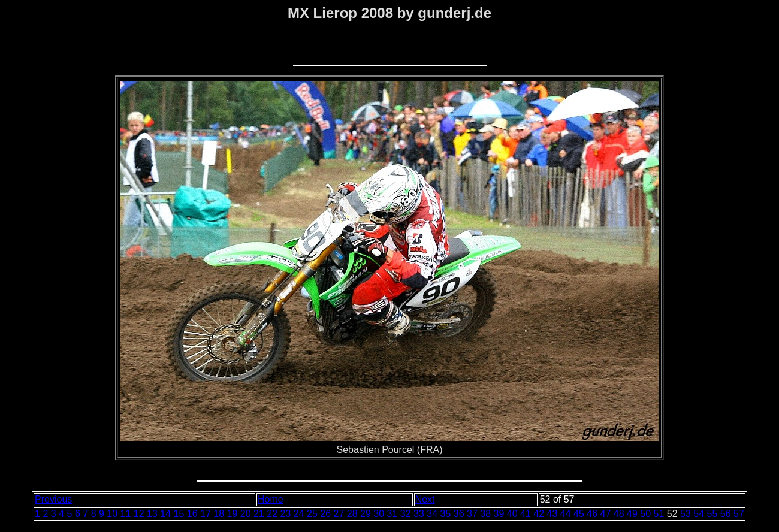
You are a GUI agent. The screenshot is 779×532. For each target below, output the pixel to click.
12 (139, 514)
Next (425, 499)
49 (632, 514)
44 (566, 514)
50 (645, 514)
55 (712, 514)
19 (233, 514)
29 (366, 514)
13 (152, 514)
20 (246, 514)
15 (179, 514)
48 (619, 514)
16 (192, 514)
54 (699, 514)
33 (419, 514)
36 (459, 514)
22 (272, 514)
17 (206, 514)
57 (739, 514)
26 (325, 514)
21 (259, 514)
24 (299, 514)
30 (379, 514)
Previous (53, 499)
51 (659, 514)
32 (406, 514)
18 (219, 514)
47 (606, 514)
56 (726, 514)
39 (499, 514)
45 (579, 514)
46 (592, 514)
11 (126, 514)
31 (392, 514)
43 (552, 514)
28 (352, 514)
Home (271, 499)
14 (165, 514)
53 (686, 514)
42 (539, 514)
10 (112, 514)
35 (446, 514)
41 (526, 514)
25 (312, 514)
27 (339, 514)
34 (432, 514)
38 (485, 514)
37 (472, 514)
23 (286, 514)
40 (512, 514)
